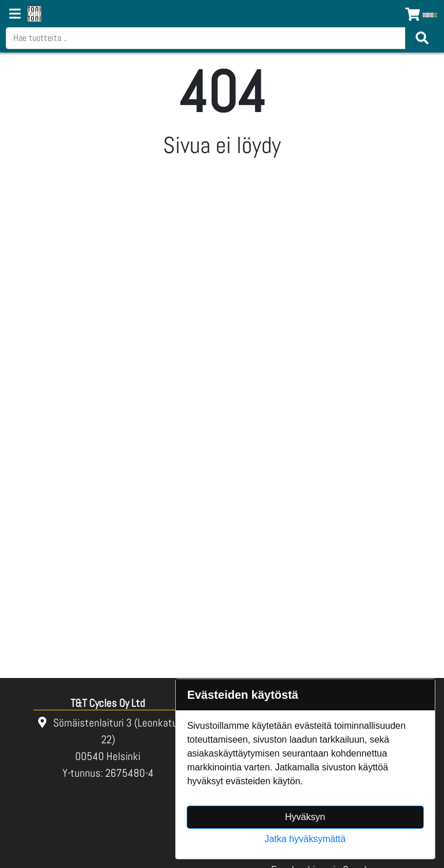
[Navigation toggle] (15, 15)
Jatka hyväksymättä (305, 839)
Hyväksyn (305, 817)
